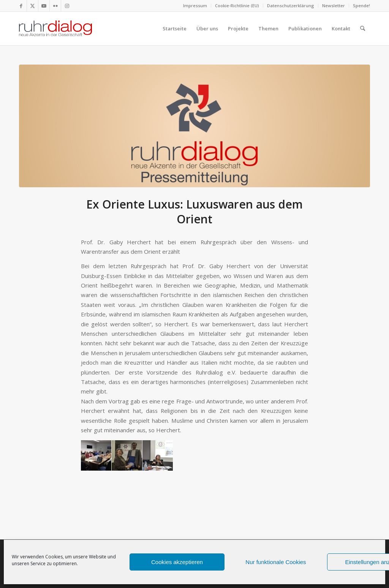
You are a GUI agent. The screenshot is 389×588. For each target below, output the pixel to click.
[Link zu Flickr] (55, 6)
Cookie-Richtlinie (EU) (237, 6)
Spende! (361, 6)
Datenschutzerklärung (291, 6)
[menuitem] (195, 6)
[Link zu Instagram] (67, 6)
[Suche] (363, 28)
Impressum (195, 6)
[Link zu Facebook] (21, 6)
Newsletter (334, 6)
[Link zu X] (32, 6)
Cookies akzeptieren (177, 562)
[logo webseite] (55, 28)
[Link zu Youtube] (44, 6)
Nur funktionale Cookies (276, 562)
